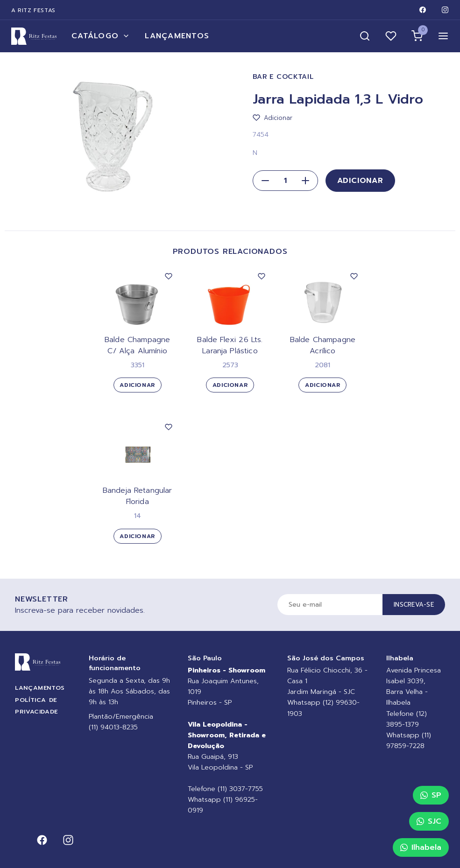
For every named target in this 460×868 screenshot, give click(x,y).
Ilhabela (421, 847)
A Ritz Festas (33, 10)
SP (431, 795)
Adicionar (360, 181)
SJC (429, 821)
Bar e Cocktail (283, 77)
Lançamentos (177, 36)
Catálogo (101, 36)
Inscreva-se (414, 605)
